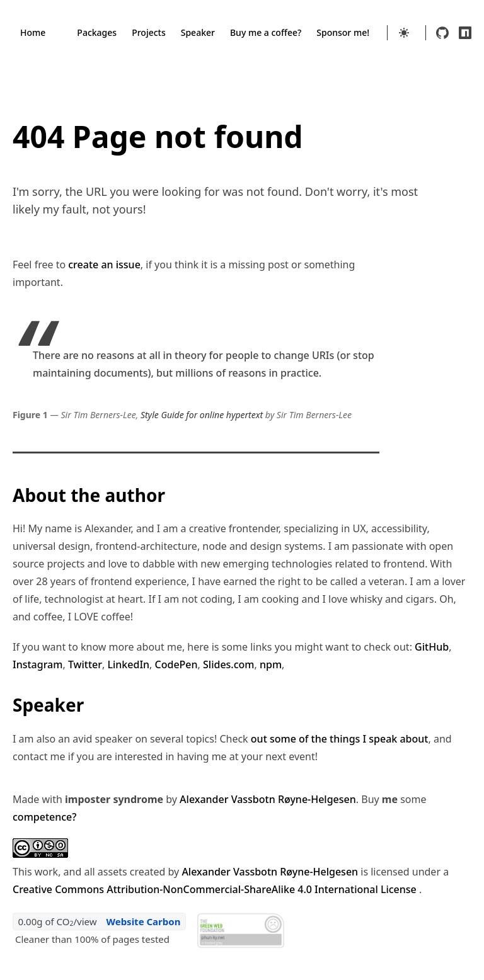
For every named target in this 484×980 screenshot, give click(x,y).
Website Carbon (143, 921)
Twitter (85, 664)
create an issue (104, 265)
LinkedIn (128, 664)
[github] (442, 33)
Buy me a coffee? (266, 32)
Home (33, 32)
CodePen (176, 664)
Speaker (198, 32)
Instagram (37, 664)
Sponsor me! (343, 32)
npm (271, 664)
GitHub (432, 647)
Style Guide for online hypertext (202, 415)
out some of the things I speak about (340, 739)
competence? (44, 817)
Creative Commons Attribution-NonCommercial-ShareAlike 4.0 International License (216, 889)
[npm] (465, 33)
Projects (149, 32)
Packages (97, 32)
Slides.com (228, 664)
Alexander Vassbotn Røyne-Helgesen (268, 799)
